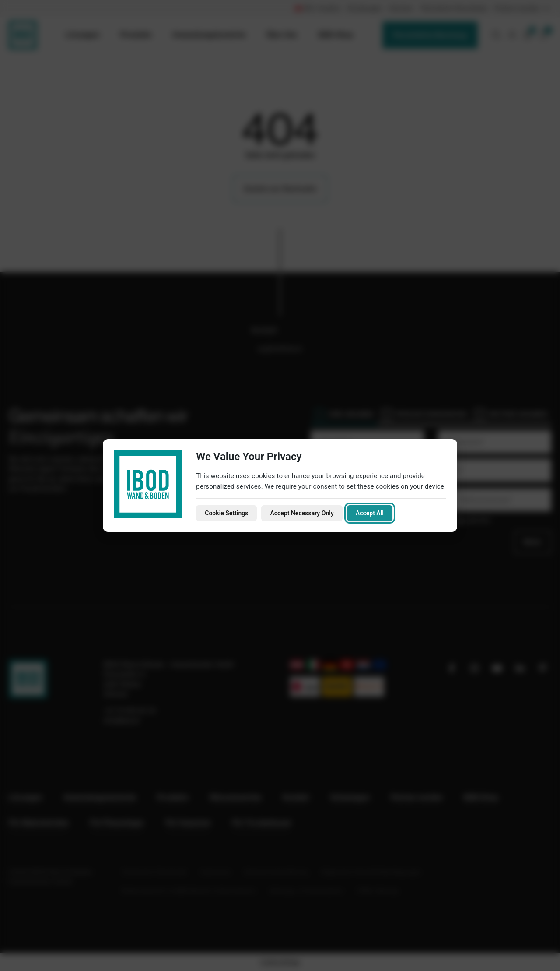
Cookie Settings (226, 513)
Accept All (370, 513)
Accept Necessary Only (302, 513)
